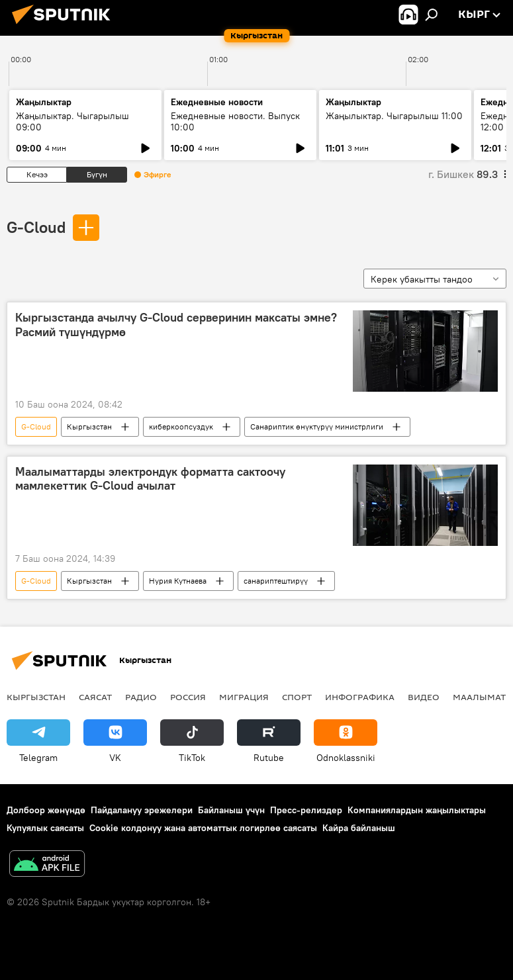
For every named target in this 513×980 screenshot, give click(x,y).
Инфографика (360, 697)
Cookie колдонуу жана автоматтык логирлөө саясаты (203, 828)
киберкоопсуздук (181, 426)
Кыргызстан (89, 426)
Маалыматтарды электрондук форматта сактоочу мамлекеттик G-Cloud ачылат (150, 479)
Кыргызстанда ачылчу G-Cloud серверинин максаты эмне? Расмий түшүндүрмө (176, 325)
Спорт (297, 697)
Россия (188, 697)
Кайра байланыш (359, 828)
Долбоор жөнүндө (46, 810)
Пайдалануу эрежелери (142, 810)
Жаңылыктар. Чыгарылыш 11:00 (394, 116)
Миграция (244, 697)
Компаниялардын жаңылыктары (417, 810)
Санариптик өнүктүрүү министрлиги (317, 426)
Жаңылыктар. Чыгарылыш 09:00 (72, 121)
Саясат (95, 697)
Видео (424, 697)
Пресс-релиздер (306, 810)
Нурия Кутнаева (178, 581)
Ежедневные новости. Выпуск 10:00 (235, 121)
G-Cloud (36, 227)
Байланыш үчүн (231, 810)
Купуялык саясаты (45, 828)
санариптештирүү (276, 581)
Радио (141, 697)
